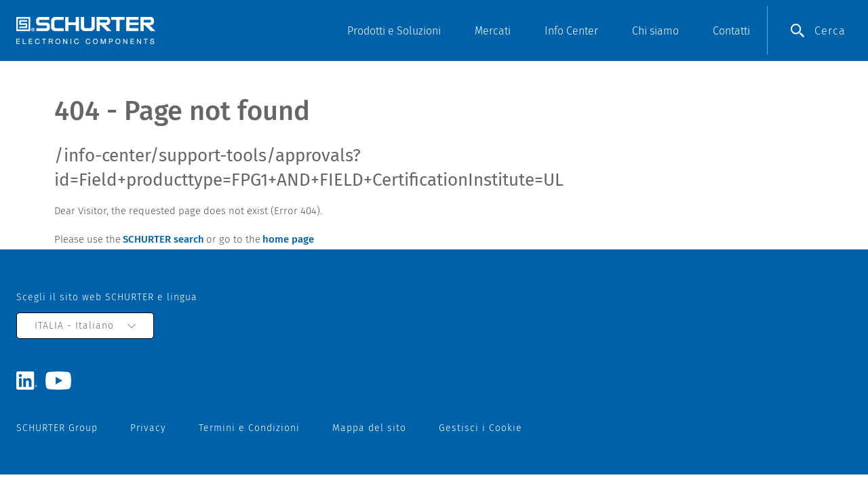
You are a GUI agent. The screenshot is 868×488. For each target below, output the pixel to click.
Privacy (148, 428)
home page (288, 239)
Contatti (731, 31)
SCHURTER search (163, 239)
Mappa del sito (369, 428)
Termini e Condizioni (249, 428)
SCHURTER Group (57, 428)
